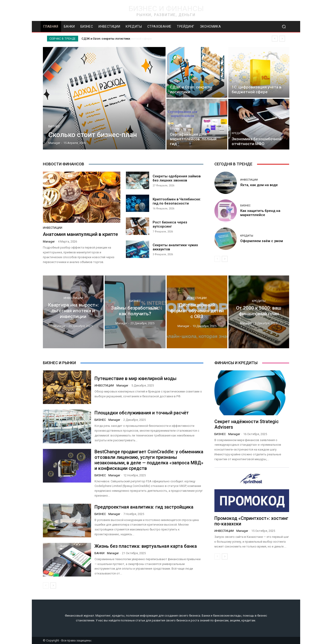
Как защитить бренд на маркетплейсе (260, 213)
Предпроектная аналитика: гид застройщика (144, 507)
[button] (284, 27)
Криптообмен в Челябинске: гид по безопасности (177, 201)
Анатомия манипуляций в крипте (80, 234)
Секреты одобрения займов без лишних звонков (177, 178)
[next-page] (225, 259)
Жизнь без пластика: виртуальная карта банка (146, 546)
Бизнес (54, 126)
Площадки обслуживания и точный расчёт (142, 413)
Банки (99, 553)
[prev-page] (217, 259)
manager (49, 241)
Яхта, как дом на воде (259, 185)
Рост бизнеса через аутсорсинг (170, 224)
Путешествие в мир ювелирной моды (136, 378)
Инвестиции (53, 228)
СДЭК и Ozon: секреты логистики (106, 39)
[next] (282, 39)
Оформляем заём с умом (262, 241)
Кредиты (238, 133)
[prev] (275, 39)
